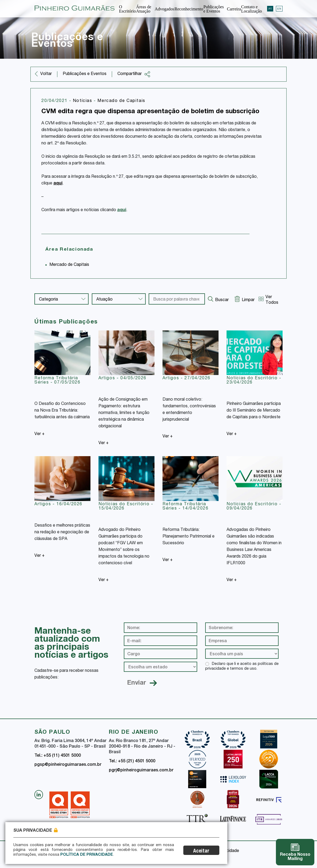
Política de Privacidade (87, 855)
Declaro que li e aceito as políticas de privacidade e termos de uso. (242, 666)
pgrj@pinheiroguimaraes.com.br (141, 771)
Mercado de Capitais (121, 101)
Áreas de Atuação (144, 9)
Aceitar (202, 851)
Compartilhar (134, 74)
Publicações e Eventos (213, 9)
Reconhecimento (189, 9)
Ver (39, 434)
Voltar (46, 74)
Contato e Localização (251, 9)
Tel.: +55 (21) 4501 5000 (132, 762)
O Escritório (127, 9)
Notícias (83, 101)
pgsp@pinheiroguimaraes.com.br (68, 765)
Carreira (234, 9)
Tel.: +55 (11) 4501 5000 (58, 756)
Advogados (165, 9)
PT (270, 9)
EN (279, 9)
